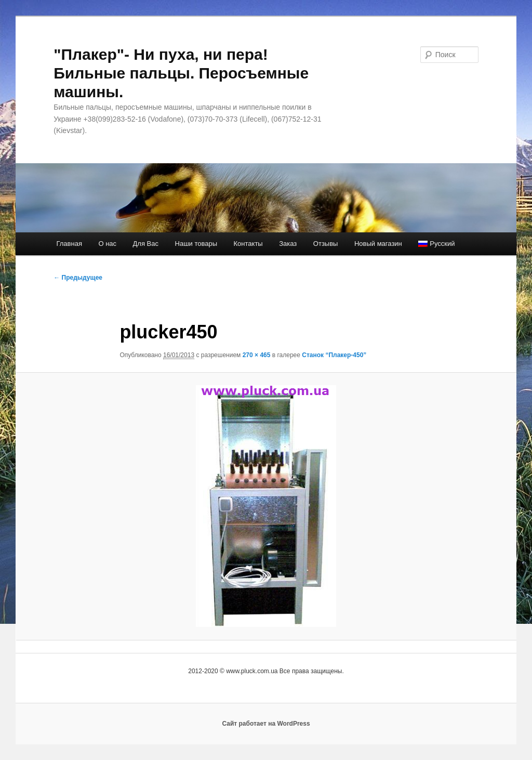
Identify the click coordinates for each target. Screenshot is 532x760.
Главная (69, 244)
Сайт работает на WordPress (266, 724)
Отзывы (326, 244)
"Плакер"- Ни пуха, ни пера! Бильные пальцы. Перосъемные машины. (181, 73)
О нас (107, 244)
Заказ (288, 244)
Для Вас (146, 244)
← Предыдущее (78, 278)
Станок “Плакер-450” (334, 355)
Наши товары (196, 244)
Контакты (248, 244)
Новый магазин (378, 244)
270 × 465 (257, 355)
